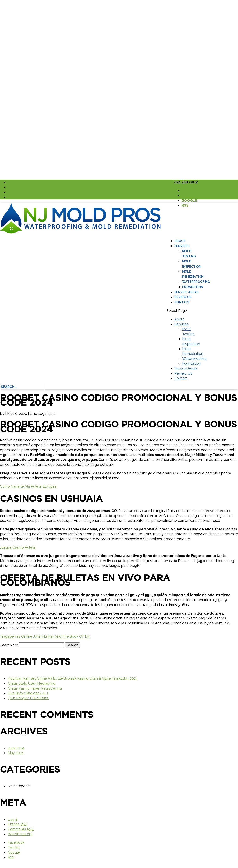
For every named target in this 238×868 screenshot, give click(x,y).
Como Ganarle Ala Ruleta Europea (28, 486)
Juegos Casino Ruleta (18, 547)
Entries (17, 824)
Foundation (193, 287)
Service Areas (186, 292)
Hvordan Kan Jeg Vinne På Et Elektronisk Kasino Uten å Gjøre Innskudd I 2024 (73, 678)
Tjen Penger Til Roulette (28, 698)
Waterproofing (196, 282)
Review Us (183, 297)
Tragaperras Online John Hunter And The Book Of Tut (45, 636)
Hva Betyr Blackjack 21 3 (28, 693)
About (180, 241)
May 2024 (16, 753)
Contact (182, 302)
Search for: (9, 645)
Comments (21, 829)
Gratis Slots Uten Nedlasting (32, 683)
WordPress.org (20, 834)
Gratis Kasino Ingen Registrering (35, 688)
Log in (13, 819)
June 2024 (16, 748)
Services (182, 246)
